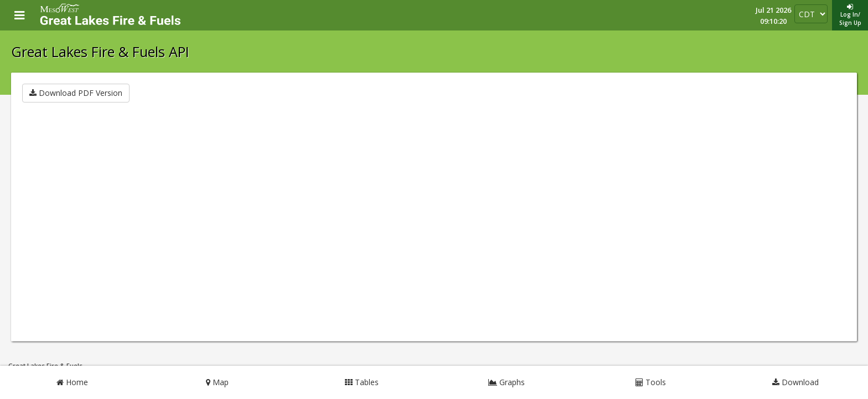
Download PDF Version (76, 93)
